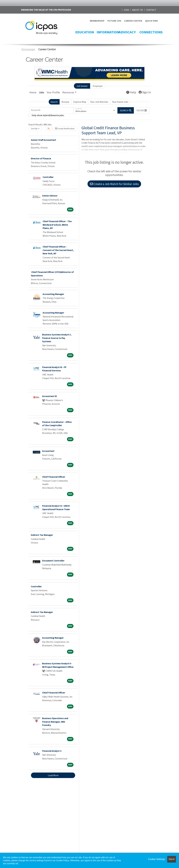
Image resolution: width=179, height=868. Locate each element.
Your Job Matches (99, 102)
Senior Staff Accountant (43, 140)
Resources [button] (68, 92)
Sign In (145, 92)
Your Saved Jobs (120, 102)
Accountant (48, 451)
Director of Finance (41, 158)
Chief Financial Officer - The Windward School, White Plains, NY (57, 225)
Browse (65, 102)
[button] (142, 110)
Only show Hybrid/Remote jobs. (48, 115)
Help (131, 92)
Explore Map (80, 102)
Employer (98, 86)
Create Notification (65, 129)
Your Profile (53, 92)
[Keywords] (52, 110)
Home (33, 92)
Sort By (34, 129)
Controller (48, 177)
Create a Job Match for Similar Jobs (114, 184)
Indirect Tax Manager (42, 535)
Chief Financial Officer (54, 477)
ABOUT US (138, 10)
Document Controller (53, 561)
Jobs (41, 92)
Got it (172, 859)
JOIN (126, 10)
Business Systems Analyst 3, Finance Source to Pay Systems (57, 338)
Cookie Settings (156, 859)
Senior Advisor (50, 196)
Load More (53, 775)
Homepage (28, 49)
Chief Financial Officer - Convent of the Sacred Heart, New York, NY (58, 250)
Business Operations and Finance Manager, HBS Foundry (55, 722)
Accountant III (49, 396)
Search (54, 102)
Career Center (47, 49)
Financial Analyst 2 (52, 751)
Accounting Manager (53, 294)
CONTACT (151, 10)
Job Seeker (82, 86)
